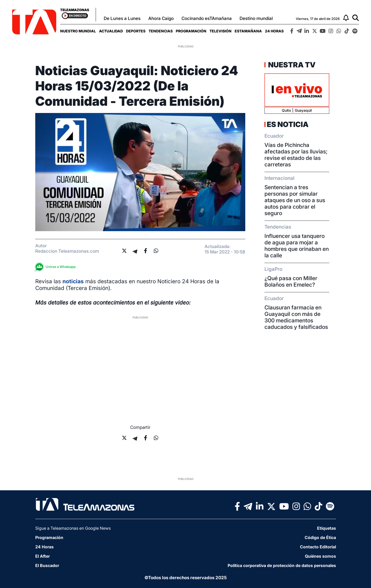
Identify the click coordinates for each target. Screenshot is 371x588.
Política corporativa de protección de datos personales (282, 565)
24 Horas (274, 31)
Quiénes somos (320, 556)
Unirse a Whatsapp (57, 267)
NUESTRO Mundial (78, 31)
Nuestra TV (291, 65)
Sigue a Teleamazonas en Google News (73, 528)
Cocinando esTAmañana (207, 18)
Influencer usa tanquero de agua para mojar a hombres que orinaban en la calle (297, 246)
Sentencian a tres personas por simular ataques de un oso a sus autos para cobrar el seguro (295, 200)
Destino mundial (256, 18)
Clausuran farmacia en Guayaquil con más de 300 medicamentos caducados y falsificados (296, 317)
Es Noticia (288, 124)
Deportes (136, 31)
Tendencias (161, 31)
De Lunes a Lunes (122, 18)
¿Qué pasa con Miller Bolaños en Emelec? (291, 281)
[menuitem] (78, 31)
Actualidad (111, 31)
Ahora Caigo (161, 18)
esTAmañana (248, 31)
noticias (73, 281)
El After (43, 556)
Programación (191, 31)
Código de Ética (320, 537)
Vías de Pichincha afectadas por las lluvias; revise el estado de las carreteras (296, 155)
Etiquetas (327, 528)
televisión (220, 31)
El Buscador (47, 565)
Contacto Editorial (318, 547)
